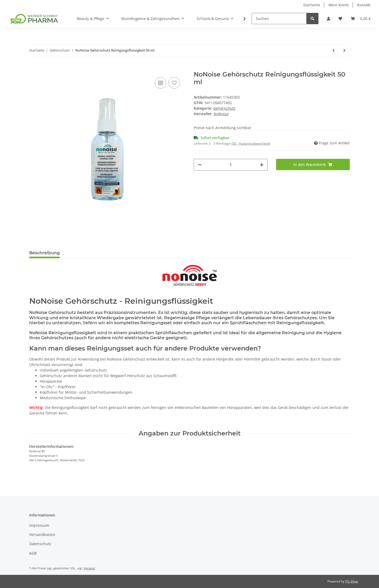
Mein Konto (339, 5)
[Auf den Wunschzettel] (174, 83)
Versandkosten (42, 534)
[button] (328, 19)
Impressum (39, 525)
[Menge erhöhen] (262, 165)
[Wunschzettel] (340, 19)
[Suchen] (279, 19)
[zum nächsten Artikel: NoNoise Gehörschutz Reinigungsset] (344, 50)
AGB (33, 553)
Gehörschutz (224, 108)
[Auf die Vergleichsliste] (161, 83)
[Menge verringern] (200, 165)
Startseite (312, 5)
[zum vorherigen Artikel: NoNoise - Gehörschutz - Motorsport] (334, 50)
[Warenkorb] (361, 19)
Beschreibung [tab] (44, 253)
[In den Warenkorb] (33, 68)
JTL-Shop (352, 581)
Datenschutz (40, 544)
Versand (89, 568)
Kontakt (364, 5)
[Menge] (231, 165)
